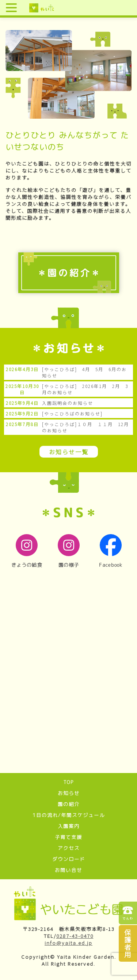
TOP (68, 782)
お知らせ (69, 793)
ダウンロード (69, 859)
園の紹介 (69, 804)
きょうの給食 (27, 551)
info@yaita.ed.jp (68, 943)
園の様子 (69, 551)
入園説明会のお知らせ (68, 403)
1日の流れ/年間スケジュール (69, 815)
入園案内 (69, 826)
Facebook (111, 551)
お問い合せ (68, 870)
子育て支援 (68, 837)
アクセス (69, 848)
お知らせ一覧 (69, 452)
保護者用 (128, 943)
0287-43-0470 (75, 936)
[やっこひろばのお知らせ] (72, 413)
